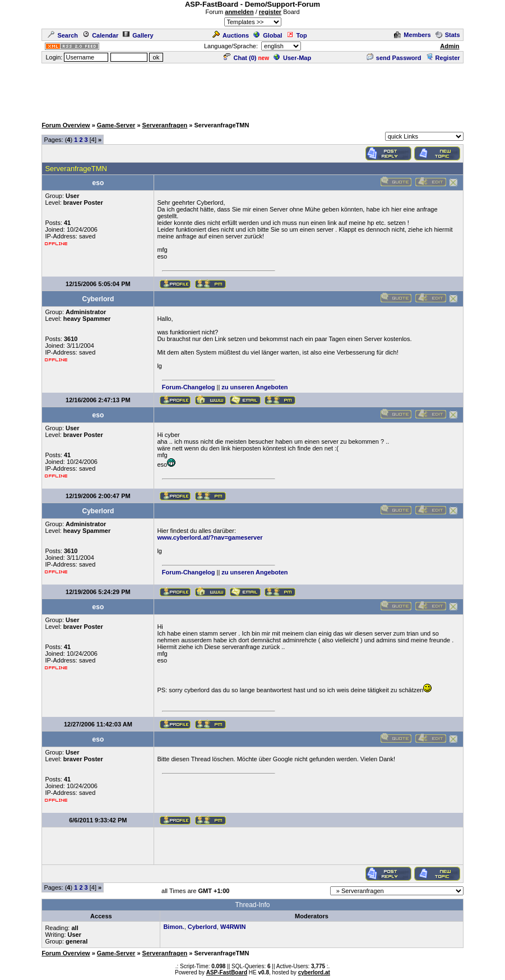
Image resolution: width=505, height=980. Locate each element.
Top (296, 35)
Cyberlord (202, 927)
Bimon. (173, 927)
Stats (448, 35)
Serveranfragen (165, 125)
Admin (450, 46)
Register (443, 58)
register (270, 12)
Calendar (100, 35)
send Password (394, 58)
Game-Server (116, 125)
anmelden (239, 12)
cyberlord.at (314, 972)
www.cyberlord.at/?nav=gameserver (210, 537)
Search (63, 35)
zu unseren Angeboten (254, 387)
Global (268, 35)
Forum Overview (66, 125)
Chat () (240, 58)
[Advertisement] (253, 90)
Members (412, 35)
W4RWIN (233, 927)
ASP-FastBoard (227, 972)
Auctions (231, 35)
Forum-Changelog (189, 387)
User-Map (292, 58)
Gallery (138, 35)
